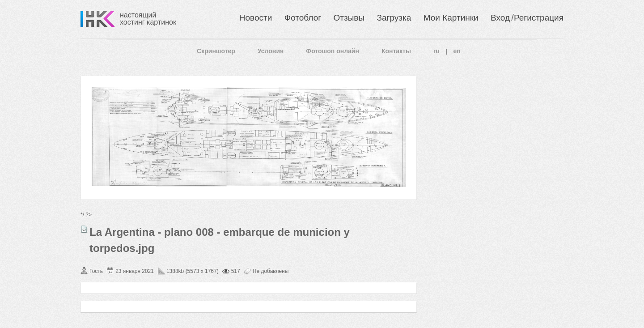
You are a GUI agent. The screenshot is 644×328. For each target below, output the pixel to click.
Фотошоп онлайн (333, 51)
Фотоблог (303, 18)
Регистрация (539, 18)
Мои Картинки (451, 18)
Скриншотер (216, 51)
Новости (256, 18)
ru (436, 51)
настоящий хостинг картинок (148, 19)
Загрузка (394, 18)
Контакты (396, 51)
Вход (500, 18)
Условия (271, 51)
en (457, 51)
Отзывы (349, 18)
